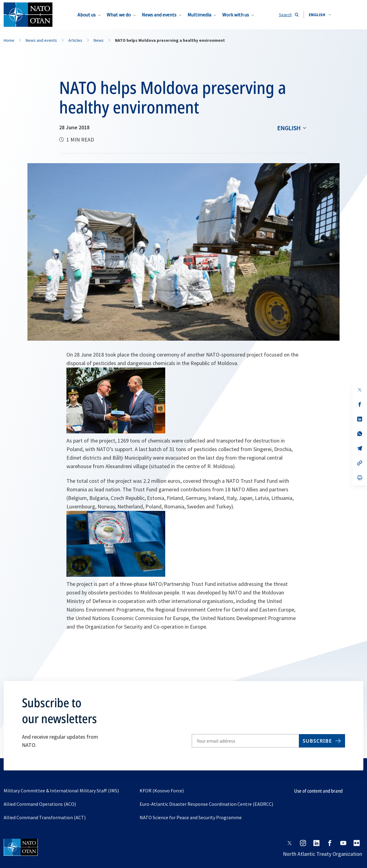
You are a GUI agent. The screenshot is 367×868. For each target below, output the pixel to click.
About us (87, 15)
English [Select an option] (289, 128)
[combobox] (320, 15)
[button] (320, 15)
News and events (159, 15)
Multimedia (199, 15)
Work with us (236, 15)
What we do (119, 15)
